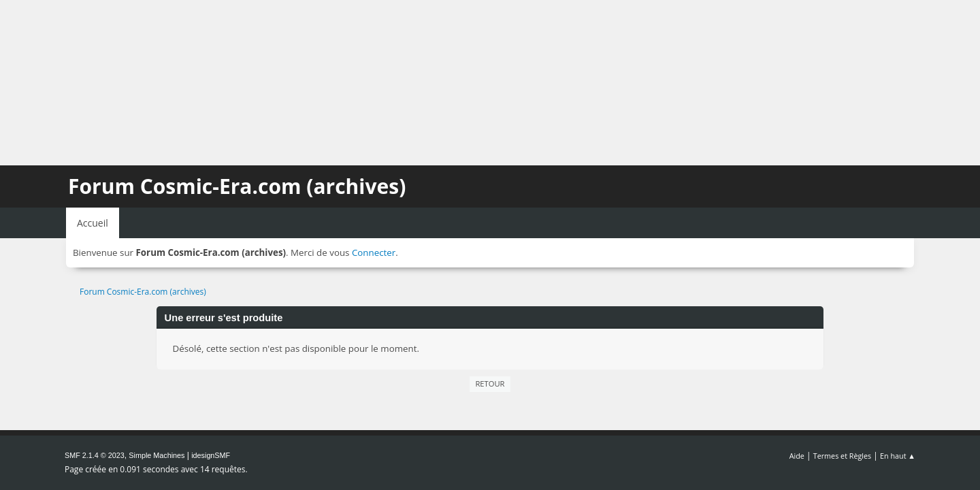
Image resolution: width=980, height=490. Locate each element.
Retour (490, 383)
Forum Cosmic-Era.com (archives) (237, 186)
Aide (797, 456)
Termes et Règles (843, 456)
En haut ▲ (898, 456)
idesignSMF (211, 455)
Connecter (374, 252)
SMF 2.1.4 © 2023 (95, 455)
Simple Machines (157, 455)
